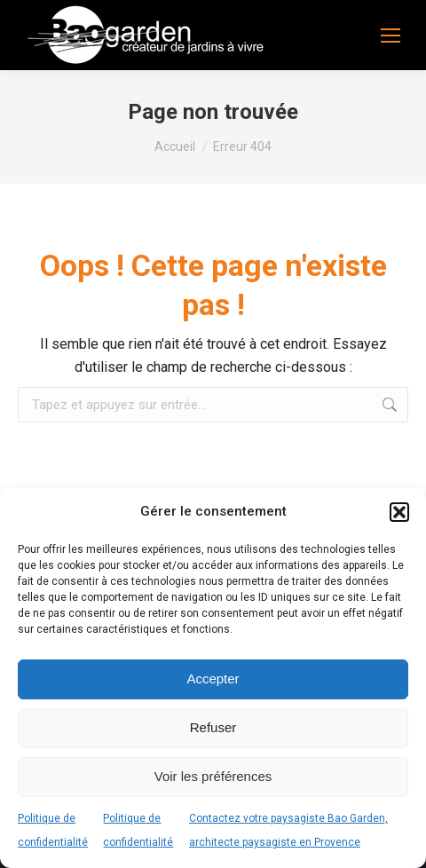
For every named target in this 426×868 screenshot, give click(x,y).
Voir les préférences (213, 776)
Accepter (213, 679)
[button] (399, 512)
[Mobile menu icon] (390, 36)
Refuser (213, 727)
